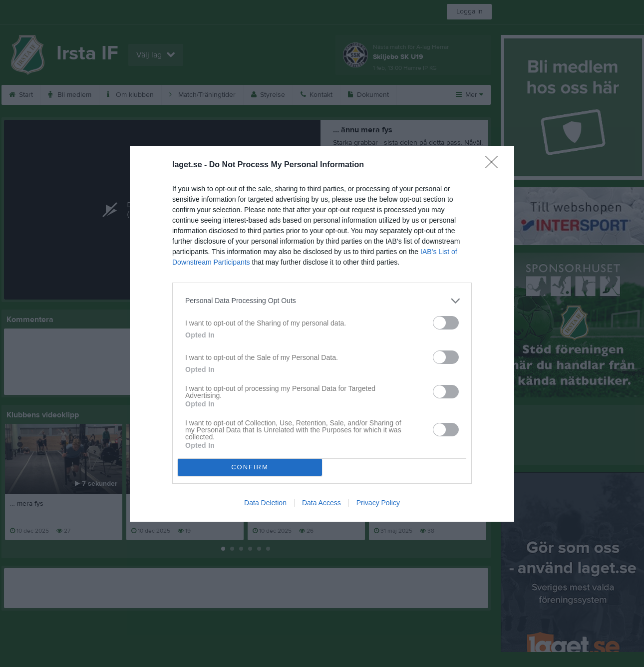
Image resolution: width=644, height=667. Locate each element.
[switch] (446, 322)
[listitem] (322, 300)
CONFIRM (250, 467)
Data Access (322, 503)
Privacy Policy (378, 503)
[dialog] (322, 333)
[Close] (495, 165)
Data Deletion (265, 503)
